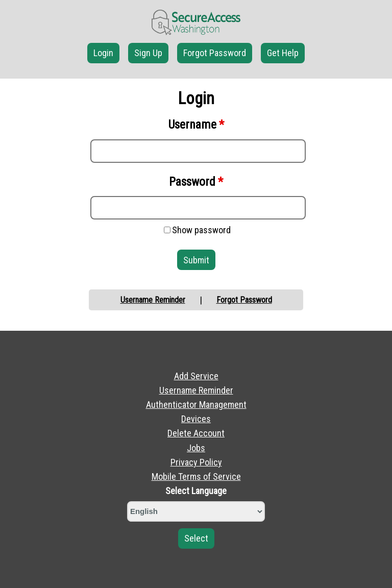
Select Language (196, 491)
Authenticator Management (196, 405)
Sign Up (148, 53)
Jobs (196, 448)
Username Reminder (153, 300)
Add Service (196, 376)
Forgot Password (215, 53)
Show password (201, 230)
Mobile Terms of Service (196, 476)
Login (103, 53)
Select (196, 538)
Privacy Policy (196, 462)
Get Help (283, 53)
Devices (196, 419)
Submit (196, 260)
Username (196, 125)
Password (196, 182)
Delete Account (196, 433)
